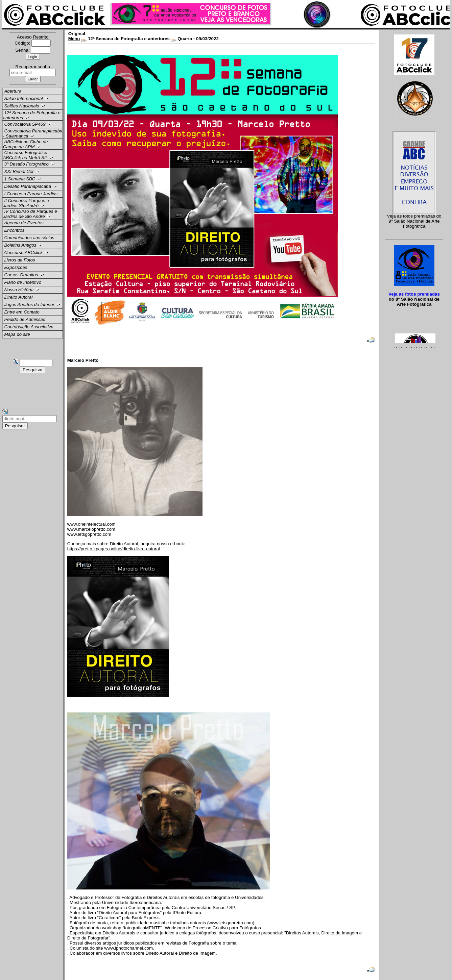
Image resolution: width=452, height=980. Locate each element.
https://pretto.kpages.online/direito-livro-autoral (114, 549)
